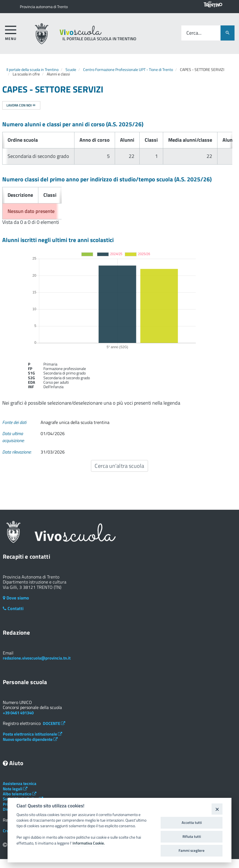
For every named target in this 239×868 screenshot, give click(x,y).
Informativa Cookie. (89, 843)
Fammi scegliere (192, 850)
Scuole (71, 69)
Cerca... (194, 33)
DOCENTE (54, 723)
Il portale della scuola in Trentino (32, 69)
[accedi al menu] (11, 32)
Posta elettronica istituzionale (32, 734)
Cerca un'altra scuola (119, 466)
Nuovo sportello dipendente (30, 739)
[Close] (217, 809)
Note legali (15, 789)
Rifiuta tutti (192, 836)
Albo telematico (20, 794)
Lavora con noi (21, 105)
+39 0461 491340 (18, 713)
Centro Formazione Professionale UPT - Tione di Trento (128, 69)
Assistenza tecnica (20, 783)
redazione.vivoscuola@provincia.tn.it (37, 658)
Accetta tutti (192, 822)
